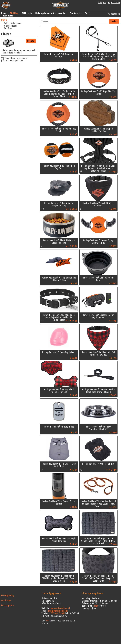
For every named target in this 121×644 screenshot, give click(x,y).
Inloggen (102, 3)
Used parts (8, 16)
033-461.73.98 (58, 613)
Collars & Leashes (13, 23)
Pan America (76, 13)
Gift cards (27, 13)
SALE (87, 13)
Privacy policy (8, 596)
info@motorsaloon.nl (58, 611)
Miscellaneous (11, 26)
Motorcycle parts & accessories (51, 13)
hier (48, 621)
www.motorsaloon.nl (60, 608)
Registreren (114, 3)
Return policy (7, 606)
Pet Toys (8, 28)
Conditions (6, 601)
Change (31, 41)
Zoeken (114, 21)
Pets (4, 20)
